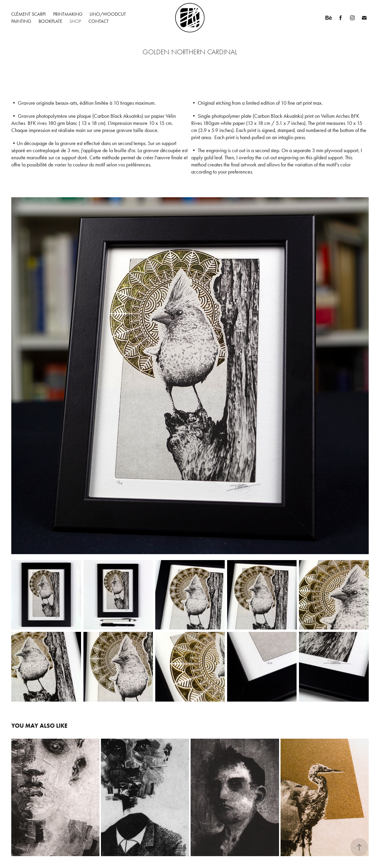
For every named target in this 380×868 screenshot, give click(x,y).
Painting (21, 21)
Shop (75, 21)
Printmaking (68, 14)
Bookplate (50, 21)
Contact (99, 21)
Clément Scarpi (28, 14)
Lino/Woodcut (108, 14)
